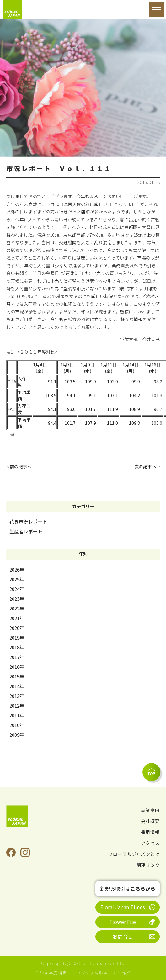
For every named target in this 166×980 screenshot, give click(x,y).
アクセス (150, 843)
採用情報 (150, 832)
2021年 (17, 618)
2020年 (17, 628)
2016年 (17, 667)
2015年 (17, 676)
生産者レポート (26, 531)
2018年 (17, 647)
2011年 (17, 715)
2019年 (17, 638)
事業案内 (150, 810)
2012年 (17, 706)
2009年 (17, 735)
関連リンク (148, 865)
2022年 (17, 608)
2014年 (17, 686)
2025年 (17, 579)
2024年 (17, 589)
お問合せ (123, 936)
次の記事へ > (147, 466)
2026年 (17, 569)
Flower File (123, 922)
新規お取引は (128, 888)
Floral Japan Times (123, 907)
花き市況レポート (28, 522)
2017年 (17, 657)
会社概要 (150, 821)
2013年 (17, 696)
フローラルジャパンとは (134, 854)
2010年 (17, 725)
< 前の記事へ (19, 466)
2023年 (17, 599)
